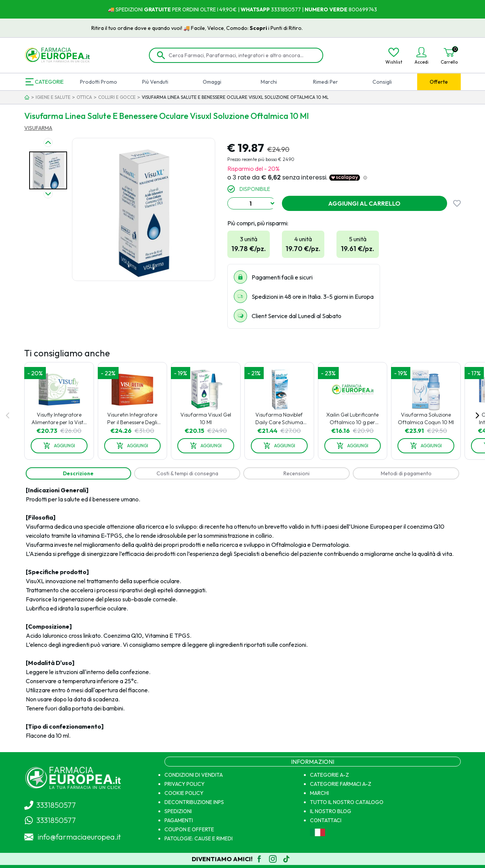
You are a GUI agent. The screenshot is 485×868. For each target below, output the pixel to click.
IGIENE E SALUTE (53, 97)
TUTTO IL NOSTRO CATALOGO (347, 802)
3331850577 (285, 9)
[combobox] (252, 203)
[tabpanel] (242, 613)
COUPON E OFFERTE (189, 829)
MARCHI (319, 793)
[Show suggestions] (272, 203)
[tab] (78, 473)
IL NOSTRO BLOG (331, 811)
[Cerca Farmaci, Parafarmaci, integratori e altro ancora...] (242, 55)
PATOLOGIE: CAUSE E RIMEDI (199, 838)
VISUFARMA (38, 128)
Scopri (277, 28)
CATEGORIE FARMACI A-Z (341, 784)
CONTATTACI (326, 820)
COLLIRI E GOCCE (117, 97)
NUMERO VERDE (326, 9)
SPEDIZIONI (178, 811)
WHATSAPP (255, 9)
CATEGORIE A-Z (329, 775)
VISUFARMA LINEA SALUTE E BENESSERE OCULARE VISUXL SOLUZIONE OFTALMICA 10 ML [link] (235, 97)
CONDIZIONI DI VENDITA (194, 775)
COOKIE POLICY (184, 793)
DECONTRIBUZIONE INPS (194, 802)
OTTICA (84, 97)
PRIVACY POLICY (185, 784)
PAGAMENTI (179, 820)
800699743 (362, 9)
